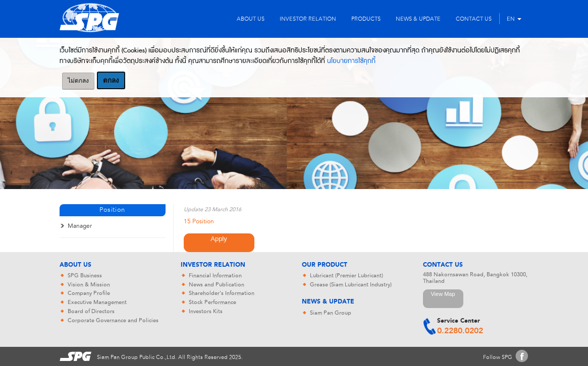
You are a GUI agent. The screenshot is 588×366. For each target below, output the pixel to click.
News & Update (328, 302)
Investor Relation (213, 265)
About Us (75, 265)
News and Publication (217, 285)
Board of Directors (91, 311)
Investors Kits (206, 311)
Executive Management (97, 302)
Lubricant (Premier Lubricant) (346, 276)
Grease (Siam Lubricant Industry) (351, 285)
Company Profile (89, 293)
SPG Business (85, 276)
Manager (80, 226)
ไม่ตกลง (78, 81)
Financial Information (215, 276)
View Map (443, 294)
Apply (219, 239)
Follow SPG (498, 357)
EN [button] (514, 19)
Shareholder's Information (222, 293)
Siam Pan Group (331, 313)
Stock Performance (212, 302)
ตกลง (111, 80)
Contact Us (443, 265)
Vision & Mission (89, 285)
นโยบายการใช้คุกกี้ (351, 61)
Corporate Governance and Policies (113, 320)
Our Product (325, 265)
